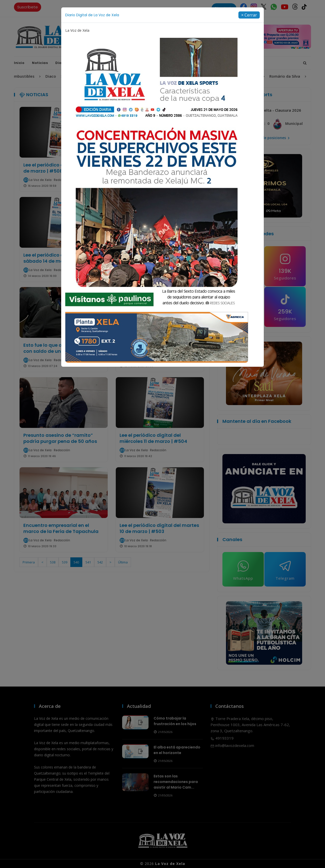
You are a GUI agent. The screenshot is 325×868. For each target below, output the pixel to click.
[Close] (249, 15)
